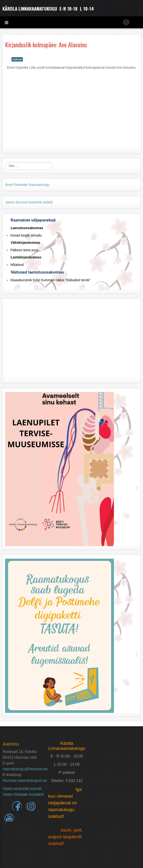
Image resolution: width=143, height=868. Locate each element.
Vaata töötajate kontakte (23, 794)
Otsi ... (5, 162)
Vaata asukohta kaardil (22, 789)
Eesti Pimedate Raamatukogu (27, 185)
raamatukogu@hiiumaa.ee (25, 769)
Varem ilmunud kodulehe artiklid (29, 202)
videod (17, 59)
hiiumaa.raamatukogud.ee (25, 780)
